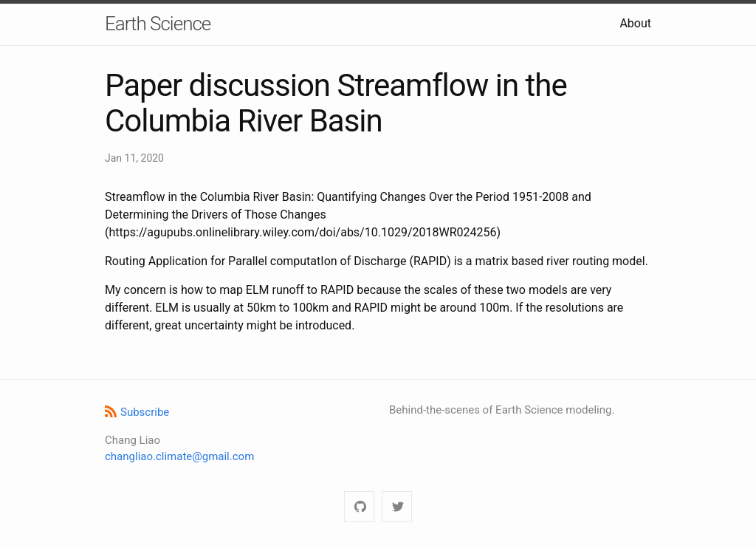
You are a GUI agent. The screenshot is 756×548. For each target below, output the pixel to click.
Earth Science (158, 24)
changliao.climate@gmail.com (179, 456)
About (635, 23)
